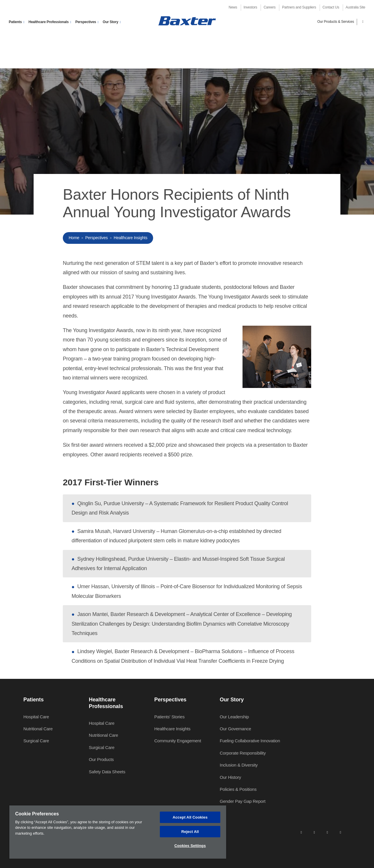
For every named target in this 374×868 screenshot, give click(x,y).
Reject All (190, 832)
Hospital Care (36, 717)
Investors (250, 7)
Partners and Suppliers (299, 7)
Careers (270, 7)
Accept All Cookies (190, 817)
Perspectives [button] (86, 22)
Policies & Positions (238, 789)
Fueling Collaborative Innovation (250, 741)
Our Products (101, 759)
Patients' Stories (169, 717)
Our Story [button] (111, 22)
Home (74, 238)
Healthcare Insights (130, 238)
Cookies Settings (190, 846)
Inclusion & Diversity (239, 765)
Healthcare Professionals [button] (48, 22)
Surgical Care (36, 741)
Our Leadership (234, 717)
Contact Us (331, 7)
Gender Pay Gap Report (243, 801)
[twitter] (327, 832)
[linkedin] (301, 832)
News (233, 7)
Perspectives (97, 238)
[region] (118, 832)
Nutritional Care (38, 729)
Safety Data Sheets (107, 772)
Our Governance (235, 729)
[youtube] (340, 832)
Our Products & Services (336, 22)
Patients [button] (15, 22)
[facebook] (314, 832)
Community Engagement (178, 741)
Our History (230, 777)
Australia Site (355, 7)
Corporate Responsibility (243, 753)
